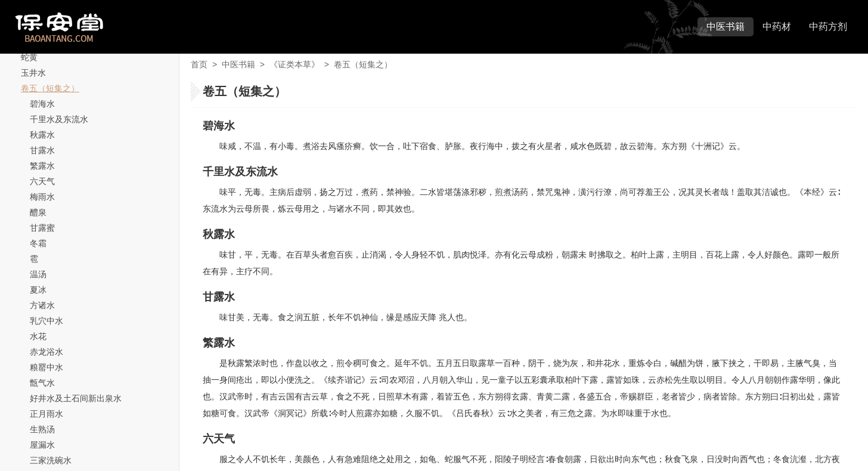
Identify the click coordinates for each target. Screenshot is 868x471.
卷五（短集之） (50, 88)
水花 (38, 336)
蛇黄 (29, 57)
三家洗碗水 (51, 460)
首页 (199, 64)
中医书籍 (726, 27)
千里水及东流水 (59, 119)
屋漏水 (42, 445)
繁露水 (42, 166)
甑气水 (42, 383)
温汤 (38, 274)
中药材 (777, 27)
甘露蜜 (42, 228)
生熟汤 (42, 429)
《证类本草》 (294, 64)
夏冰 (38, 290)
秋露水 (42, 135)
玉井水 (33, 73)
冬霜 (38, 243)
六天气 (42, 181)
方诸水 (42, 305)
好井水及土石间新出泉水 (76, 398)
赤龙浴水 (46, 352)
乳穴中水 (46, 321)
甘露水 (42, 150)
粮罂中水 (46, 367)
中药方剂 (828, 27)
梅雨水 (42, 197)
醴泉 (38, 212)
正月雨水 (46, 414)
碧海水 (42, 104)
